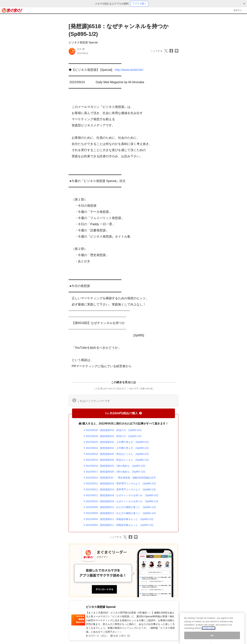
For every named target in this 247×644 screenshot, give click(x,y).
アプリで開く (139, 4)
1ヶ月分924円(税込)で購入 (123, 413)
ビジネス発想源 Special (83, 42)
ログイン (238, 10)
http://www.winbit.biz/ (129, 70)
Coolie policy (209, 632)
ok (212, 639)
